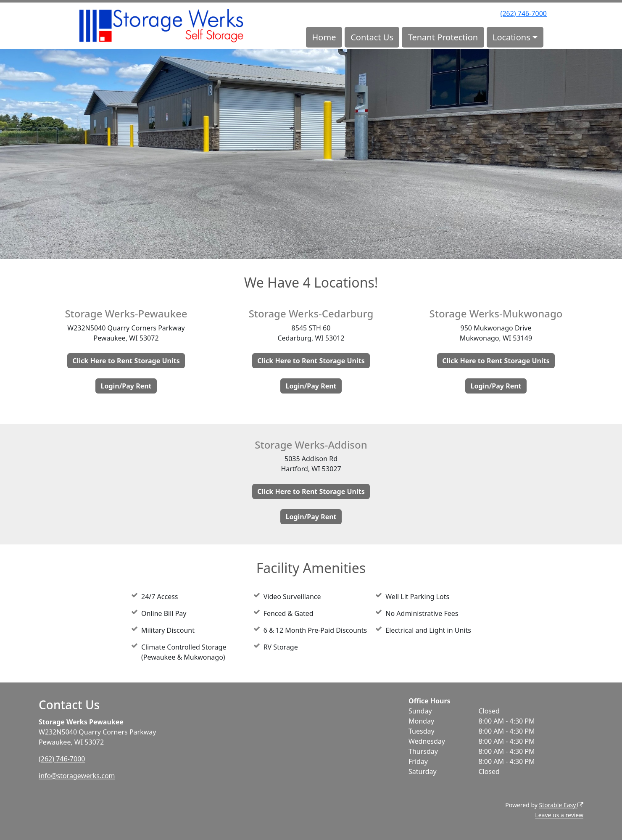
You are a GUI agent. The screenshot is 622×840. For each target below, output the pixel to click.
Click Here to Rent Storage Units (126, 361)
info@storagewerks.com (77, 776)
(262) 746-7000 (524, 13)
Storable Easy (561, 805)
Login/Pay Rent (126, 386)
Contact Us (372, 37)
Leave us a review (559, 815)
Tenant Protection (443, 37)
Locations (511, 37)
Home (324, 37)
